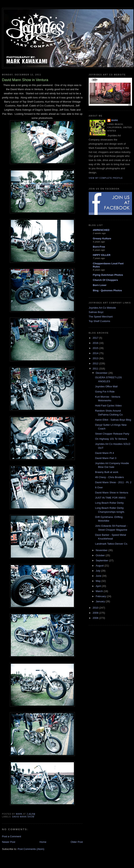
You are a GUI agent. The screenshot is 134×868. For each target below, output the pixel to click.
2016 (96, 343)
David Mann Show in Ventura (112, 493)
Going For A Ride (105, 392)
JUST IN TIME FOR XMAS (110, 498)
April (99, 586)
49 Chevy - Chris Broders (109, 477)
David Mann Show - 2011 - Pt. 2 (113, 482)
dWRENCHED (101, 230)
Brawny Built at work (107, 472)
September (102, 560)
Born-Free (99, 247)
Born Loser (100, 285)
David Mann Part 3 (106, 458)
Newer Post (9, 842)
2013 (96, 358)
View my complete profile (106, 178)
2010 (96, 608)
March (100, 591)
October (101, 555)
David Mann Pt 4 (104, 453)
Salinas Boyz (96, 312)
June (99, 576)
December (102, 373)
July (98, 571)
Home (43, 842)
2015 (96, 348)
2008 (96, 618)
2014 (96, 353)
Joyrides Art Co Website (102, 308)
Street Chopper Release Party (112, 434)
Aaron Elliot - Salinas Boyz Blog (113, 420)
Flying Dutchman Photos (108, 275)
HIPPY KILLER (102, 255)
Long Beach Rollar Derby (109, 503)
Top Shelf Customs (99, 321)
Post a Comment (12, 836)
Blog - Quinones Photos (107, 290)
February (101, 596)
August (100, 566)
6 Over (99, 487)
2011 (96, 369)
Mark (115, 120)
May (99, 581)
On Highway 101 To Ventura (111, 439)
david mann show (23, 817)
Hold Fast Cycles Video (108, 406)
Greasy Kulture (102, 238)
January (101, 601)
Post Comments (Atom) (31, 849)
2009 (96, 613)
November (102, 550)
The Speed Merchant (101, 317)
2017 (96, 338)
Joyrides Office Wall (106, 386)
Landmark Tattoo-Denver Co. (111, 544)
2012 (96, 363)
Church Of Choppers (105, 280)
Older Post (77, 842)
